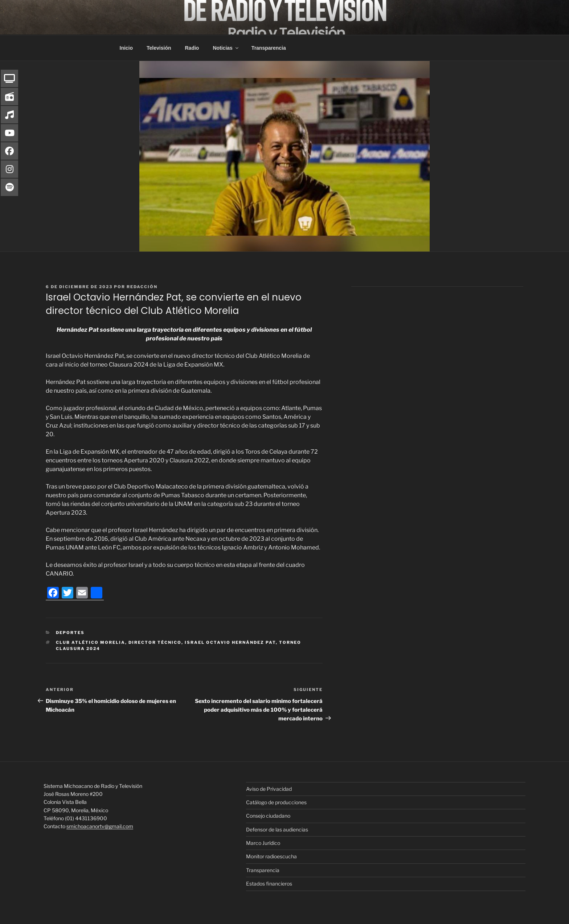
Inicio (126, 48)
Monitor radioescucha (271, 856)
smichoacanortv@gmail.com (100, 826)
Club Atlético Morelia (91, 642)
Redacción (142, 287)
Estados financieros (269, 884)
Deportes (70, 633)
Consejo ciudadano (268, 816)
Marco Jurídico (263, 843)
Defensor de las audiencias (277, 829)
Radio (192, 48)
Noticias (226, 48)
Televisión (159, 48)
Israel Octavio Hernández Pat (230, 642)
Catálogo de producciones (276, 802)
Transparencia (269, 48)
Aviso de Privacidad (269, 789)
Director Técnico (155, 642)
